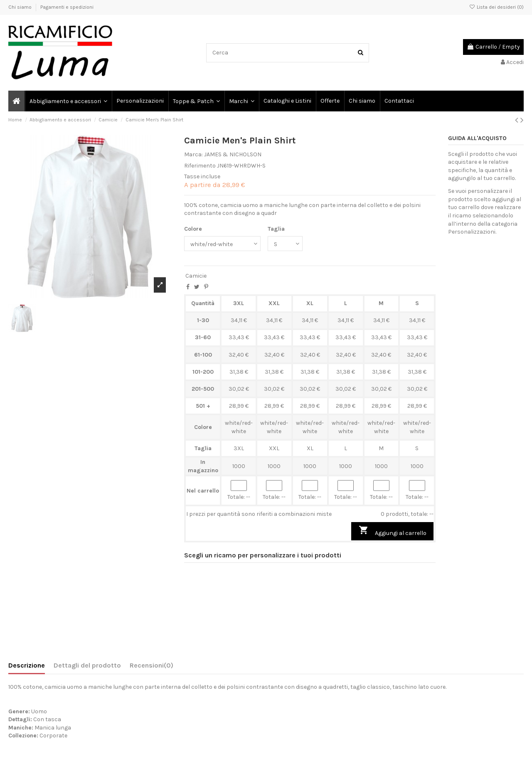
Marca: (193, 154)
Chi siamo (21, 7)
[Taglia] (285, 244)
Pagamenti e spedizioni (67, 7)
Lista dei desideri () (496, 7)
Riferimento (200, 166)
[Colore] (222, 244)
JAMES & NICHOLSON (233, 154)
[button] (241, 101)
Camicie (196, 276)
